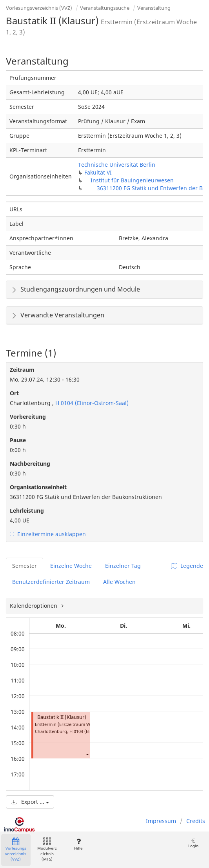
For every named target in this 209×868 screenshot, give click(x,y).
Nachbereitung (30, 464)
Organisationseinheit (38, 487)
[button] (87, 754)
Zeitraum (22, 370)
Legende (187, 566)
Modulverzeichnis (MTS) (47, 850)
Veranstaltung (154, 8)
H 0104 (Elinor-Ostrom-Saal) (91, 403)
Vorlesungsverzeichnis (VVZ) (39, 8)
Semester (25, 566)
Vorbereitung (28, 417)
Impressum (161, 821)
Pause (18, 440)
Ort (14, 393)
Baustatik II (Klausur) (62, 717)
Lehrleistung (27, 511)
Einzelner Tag (123, 566)
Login (193, 843)
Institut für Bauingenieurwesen (132, 180)
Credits (196, 821)
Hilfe (78, 844)
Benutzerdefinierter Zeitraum (51, 582)
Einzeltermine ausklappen (48, 534)
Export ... (30, 802)
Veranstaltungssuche (105, 8)
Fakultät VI (98, 172)
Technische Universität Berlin (117, 165)
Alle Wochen (119, 582)
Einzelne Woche (71, 566)
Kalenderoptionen (34, 606)
